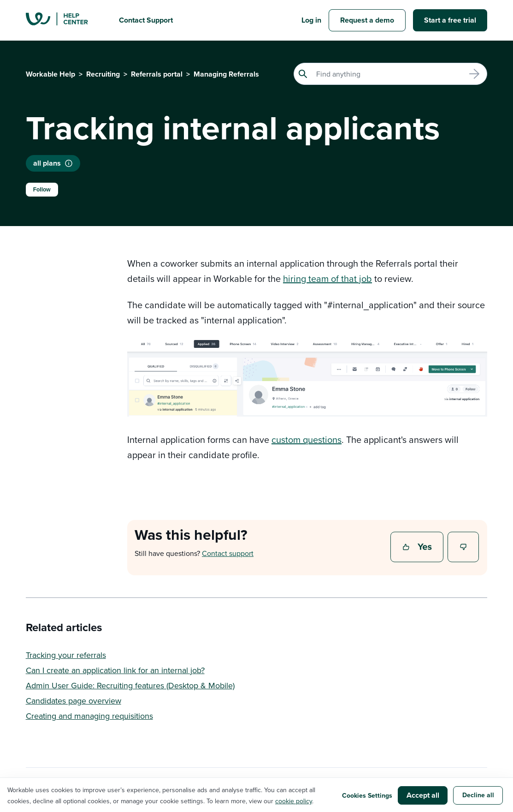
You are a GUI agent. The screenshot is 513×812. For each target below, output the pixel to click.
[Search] (390, 74)
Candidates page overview (74, 701)
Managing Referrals (226, 74)
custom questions (307, 439)
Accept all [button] (423, 795)
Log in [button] (311, 20)
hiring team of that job (327, 278)
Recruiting (103, 74)
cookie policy (294, 801)
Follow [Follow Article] (42, 190)
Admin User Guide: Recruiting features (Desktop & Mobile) (130, 685)
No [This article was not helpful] (464, 548)
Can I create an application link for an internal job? (115, 670)
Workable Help (50, 74)
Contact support (228, 553)
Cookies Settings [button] (367, 795)
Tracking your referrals (66, 655)
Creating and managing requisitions (89, 716)
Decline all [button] (478, 795)
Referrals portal (157, 74)
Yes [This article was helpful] (418, 548)
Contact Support (146, 20)
